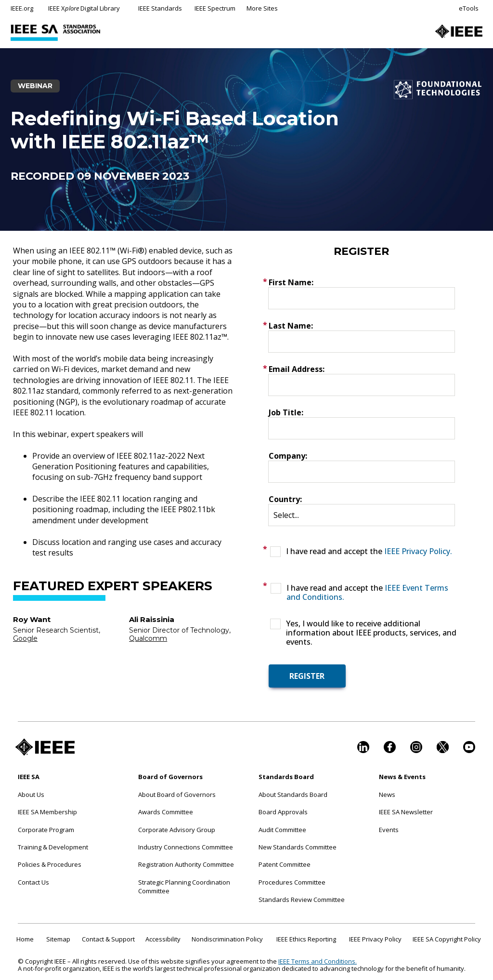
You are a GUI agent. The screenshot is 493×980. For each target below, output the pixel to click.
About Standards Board (293, 795)
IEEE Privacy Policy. (418, 551)
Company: (288, 456)
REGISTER (307, 676)
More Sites (262, 8)
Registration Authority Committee (186, 864)
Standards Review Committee (302, 900)
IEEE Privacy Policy (375, 939)
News (387, 795)
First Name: (291, 282)
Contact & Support (108, 939)
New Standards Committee (298, 847)
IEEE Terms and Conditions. (318, 961)
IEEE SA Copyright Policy (447, 939)
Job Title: (286, 412)
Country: (285, 499)
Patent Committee (285, 864)
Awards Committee (166, 812)
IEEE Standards (160, 8)
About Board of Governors (177, 795)
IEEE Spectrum (215, 8)
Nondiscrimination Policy (227, 939)
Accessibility (163, 939)
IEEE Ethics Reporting (306, 939)
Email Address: (297, 369)
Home (25, 939)
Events (389, 830)
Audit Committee (282, 830)
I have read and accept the (369, 551)
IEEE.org (22, 8)
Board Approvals (283, 812)
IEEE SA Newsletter (406, 812)
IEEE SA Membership (47, 812)
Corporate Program (46, 830)
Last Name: (291, 326)
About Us (31, 795)
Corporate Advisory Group (177, 830)
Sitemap (58, 939)
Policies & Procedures (50, 864)
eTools (469, 8)
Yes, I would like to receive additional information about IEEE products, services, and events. (371, 633)
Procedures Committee (292, 882)
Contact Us (33, 882)
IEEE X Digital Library (84, 8)
